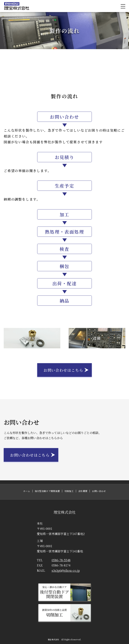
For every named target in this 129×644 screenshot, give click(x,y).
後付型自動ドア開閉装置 (47, 491)
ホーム (27, 491)
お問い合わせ (99, 491)
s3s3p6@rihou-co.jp (58, 570)
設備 (97, 338)
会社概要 (83, 491)
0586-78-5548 (54, 560)
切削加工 (69, 491)
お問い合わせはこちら (63, 370)
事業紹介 (32, 338)
